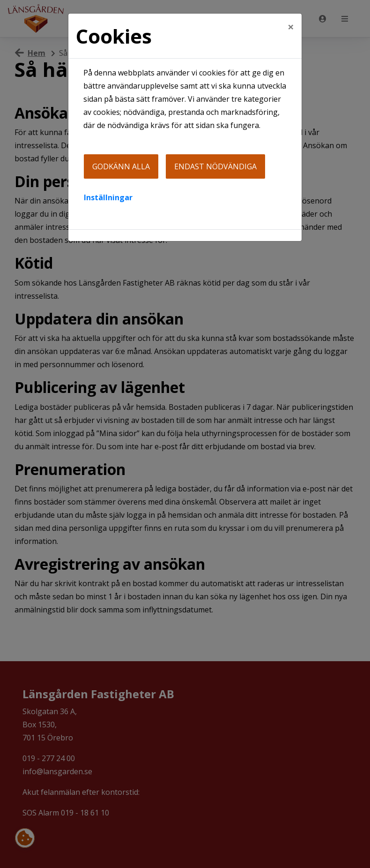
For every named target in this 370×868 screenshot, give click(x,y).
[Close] (291, 27)
